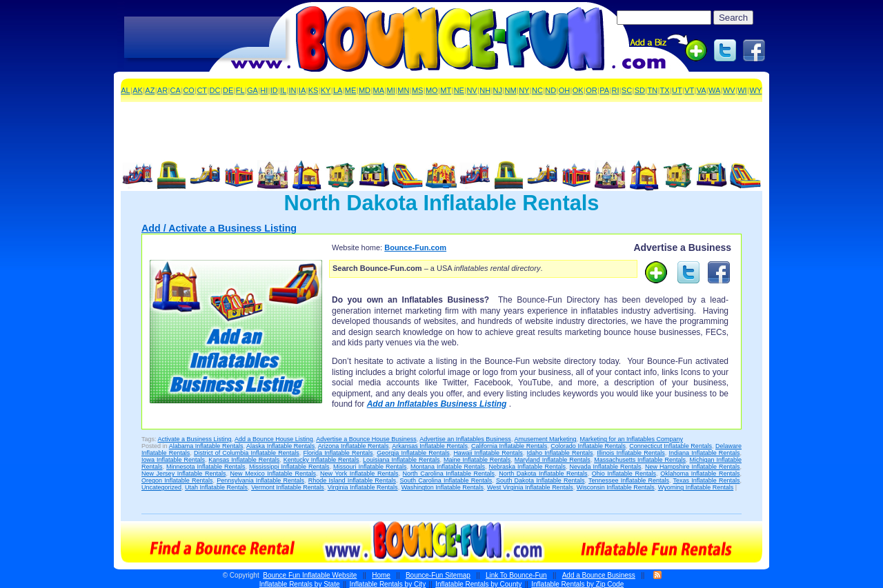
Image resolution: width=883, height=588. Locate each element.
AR (162, 90)
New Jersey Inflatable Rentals (183, 474)
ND (550, 90)
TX (665, 90)
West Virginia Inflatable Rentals (530, 487)
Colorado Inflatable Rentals (588, 446)
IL (283, 90)
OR (592, 90)
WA (714, 90)
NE (459, 90)
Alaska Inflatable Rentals (280, 446)
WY (756, 90)
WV (729, 90)
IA (302, 90)
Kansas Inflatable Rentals (244, 460)
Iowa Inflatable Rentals (173, 460)
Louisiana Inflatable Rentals (401, 460)
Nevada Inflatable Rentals (605, 467)
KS (314, 90)
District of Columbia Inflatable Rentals (247, 453)
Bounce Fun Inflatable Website (310, 575)
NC (537, 90)
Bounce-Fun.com (415, 247)
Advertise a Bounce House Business (366, 439)
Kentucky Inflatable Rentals (321, 460)
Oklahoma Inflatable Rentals (700, 474)
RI (615, 90)
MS (418, 90)
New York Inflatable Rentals (359, 474)
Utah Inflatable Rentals (216, 487)
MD (365, 90)
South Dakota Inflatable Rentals (540, 480)
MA (379, 90)
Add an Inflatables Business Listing (437, 404)
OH (565, 90)
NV (472, 90)
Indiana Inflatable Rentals (704, 453)
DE (228, 90)
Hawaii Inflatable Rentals (488, 453)
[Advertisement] (205, 38)
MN (403, 90)
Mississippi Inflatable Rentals (289, 467)
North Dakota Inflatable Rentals (543, 474)
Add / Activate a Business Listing (219, 228)
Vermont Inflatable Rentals (288, 487)
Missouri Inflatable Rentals (370, 467)
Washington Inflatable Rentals (443, 487)
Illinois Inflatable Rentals (631, 453)
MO (432, 90)
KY (326, 90)
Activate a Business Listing (195, 439)
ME (351, 90)
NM (511, 90)
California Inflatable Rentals (509, 446)
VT (689, 90)
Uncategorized (161, 487)
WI (742, 90)
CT (202, 90)
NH (485, 90)
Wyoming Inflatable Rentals (696, 487)
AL (125, 90)
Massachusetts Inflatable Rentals (640, 460)
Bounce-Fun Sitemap (438, 575)
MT (446, 90)
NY (524, 90)
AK (138, 90)
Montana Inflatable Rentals (448, 467)
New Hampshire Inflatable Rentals (692, 467)
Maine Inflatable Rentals (477, 460)
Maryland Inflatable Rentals (553, 460)
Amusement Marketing (545, 439)
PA (604, 90)
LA (338, 90)
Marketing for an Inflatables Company (631, 439)
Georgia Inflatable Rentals (413, 453)
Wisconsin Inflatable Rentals (616, 487)
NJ (498, 90)
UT (677, 90)
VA (702, 90)
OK (578, 90)
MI (391, 90)
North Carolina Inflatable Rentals (449, 474)
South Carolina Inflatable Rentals (446, 480)
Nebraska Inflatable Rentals (527, 467)
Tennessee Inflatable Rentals (629, 480)
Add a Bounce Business (599, 575)
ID (274, 90)
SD (640, 90)
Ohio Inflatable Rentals (624, 474)
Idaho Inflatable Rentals (560, 453)
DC (215, 90)
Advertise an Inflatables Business (465, 439)
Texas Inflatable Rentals (707, 480)
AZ (150, 90)
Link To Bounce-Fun (516, 575)
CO (189, 90)
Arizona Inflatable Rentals (354, 446)
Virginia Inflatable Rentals (363, 487)
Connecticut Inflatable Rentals (671, 446)
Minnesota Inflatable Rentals (206, 467)
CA (176, 90)
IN (293, 90)
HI (264, 90)
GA (252, 90)
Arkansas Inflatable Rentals (430, 446)
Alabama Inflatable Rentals (206, 446)
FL (240, 90)
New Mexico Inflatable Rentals (273, 474)
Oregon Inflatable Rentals (177, 480)
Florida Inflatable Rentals (338, 453)
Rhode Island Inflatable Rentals (352, 480)
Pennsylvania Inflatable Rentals (260, 480)
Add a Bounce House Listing (274, 439)
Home (381, 575)
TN (652, 90)
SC (627, 90)
